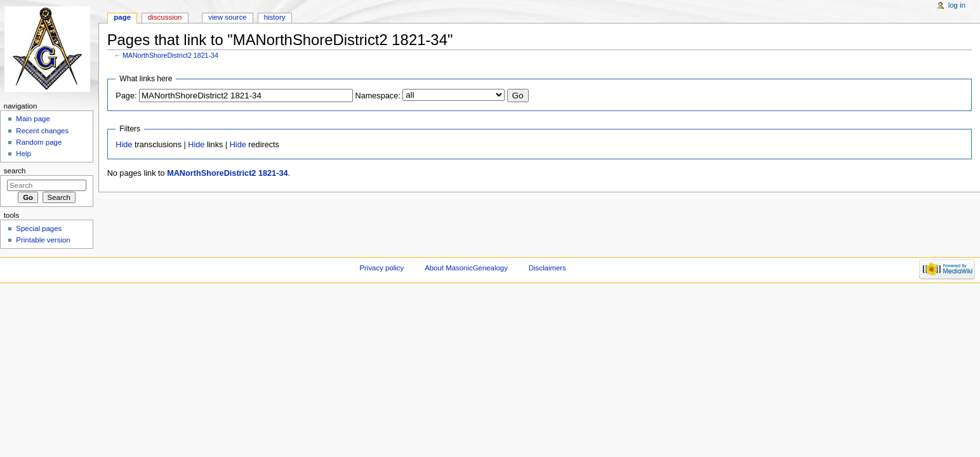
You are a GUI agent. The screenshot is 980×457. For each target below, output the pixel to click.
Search (15, 171)
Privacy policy (381, 268)
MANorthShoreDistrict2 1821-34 (170, 55)
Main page (33, 119)
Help (23, 154)
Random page (39, 142)
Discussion (165, 17)
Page (122, 17)
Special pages (39, 228)
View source (227, 17)
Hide (124, 145)
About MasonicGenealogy (466, 268)
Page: (126, 96)
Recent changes (42, 131)
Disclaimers (547, 268)
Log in (957, 5)
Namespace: (378, 96)
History (275, 17)
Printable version (43, 240)
